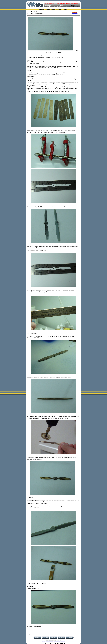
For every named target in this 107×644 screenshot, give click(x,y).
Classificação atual (75, 13)
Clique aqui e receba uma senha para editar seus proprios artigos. (53, 641)
